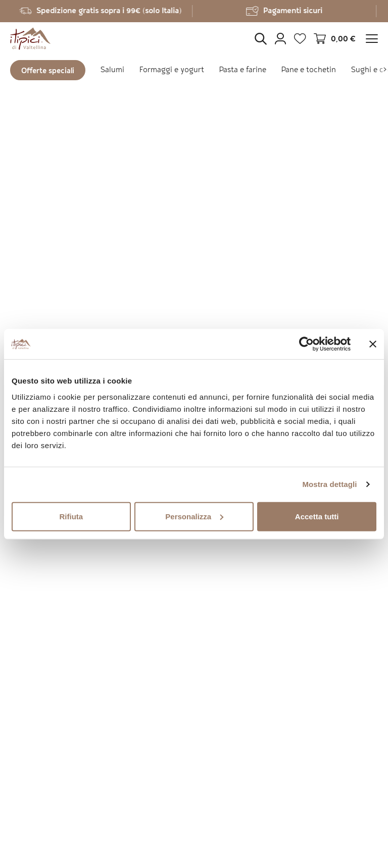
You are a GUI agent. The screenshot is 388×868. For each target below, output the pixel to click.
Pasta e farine (243, 70)
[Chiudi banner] (373, 344)
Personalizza (194, 516)
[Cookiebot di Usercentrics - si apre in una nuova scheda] (306, 344)
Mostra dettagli (329, 484)
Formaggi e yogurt (172, 70)
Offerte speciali (48, 71)
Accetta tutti (317, 516)
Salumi (112, 70)
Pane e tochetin (309, 70)
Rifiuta (71, 516)
